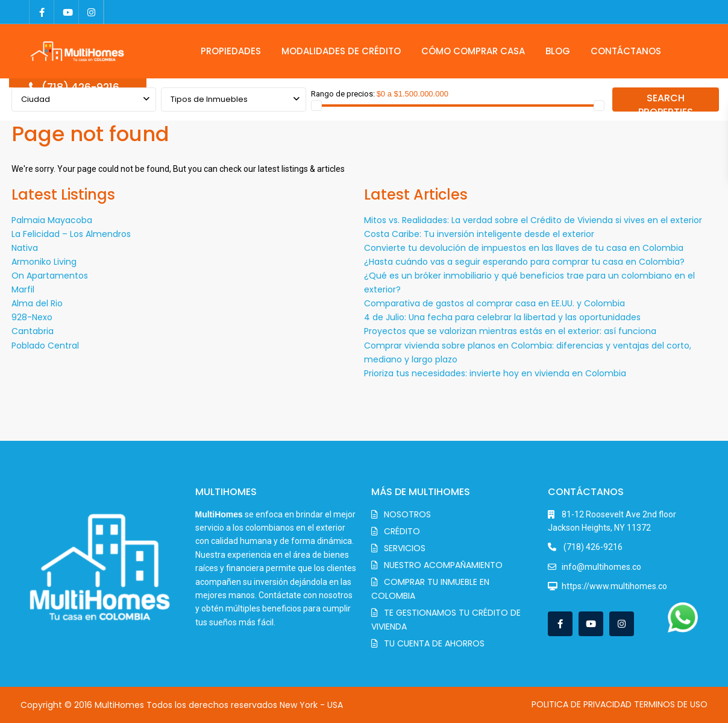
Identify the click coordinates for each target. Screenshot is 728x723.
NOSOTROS (407, 514)
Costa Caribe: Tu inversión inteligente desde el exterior (479, 234)
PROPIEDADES (231, 51)
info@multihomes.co (601, 567)
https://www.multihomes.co (614, 586)
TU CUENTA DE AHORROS (434, 643)
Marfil (23, 289)
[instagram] (91, 12)
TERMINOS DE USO (671, 704)
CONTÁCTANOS (626, 51)
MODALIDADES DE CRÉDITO (341, 51)
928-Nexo (32, 317)
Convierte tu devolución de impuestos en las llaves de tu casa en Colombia (524, 248)
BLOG (558, 51)
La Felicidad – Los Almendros (71, 234)
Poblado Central (45, 346)
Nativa (25, 248)
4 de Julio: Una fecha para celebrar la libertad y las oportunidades (502, 317)
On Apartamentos (50, 276)
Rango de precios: (343, 94)
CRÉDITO (402, 531)
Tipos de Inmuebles (209, 99)
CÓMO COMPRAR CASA (473, 51)
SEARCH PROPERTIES (666, 101)
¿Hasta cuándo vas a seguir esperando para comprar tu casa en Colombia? (524, 262)
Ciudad (36, 99)
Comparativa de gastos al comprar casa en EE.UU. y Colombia (494, 303)
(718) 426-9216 (80, 87)
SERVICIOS (405, 548)
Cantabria (33, 331)
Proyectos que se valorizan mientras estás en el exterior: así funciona (510, 331)
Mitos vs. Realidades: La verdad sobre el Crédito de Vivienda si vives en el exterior (533, 220)
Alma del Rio (37, 303)
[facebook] (42, 12)
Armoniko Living (44, 262)
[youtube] (67, 12)
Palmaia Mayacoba (52, 220)
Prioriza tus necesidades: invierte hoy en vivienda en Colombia (495, 373)
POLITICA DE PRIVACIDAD (582, 704)
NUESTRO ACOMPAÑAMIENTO (443, 565)
